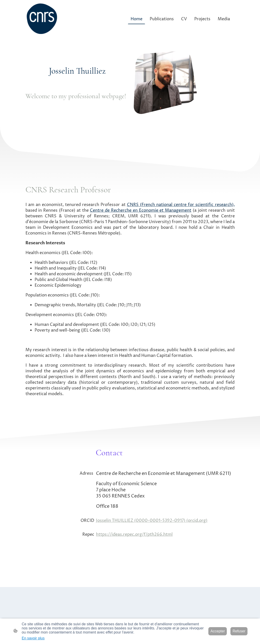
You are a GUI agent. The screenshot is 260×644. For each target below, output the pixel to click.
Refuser (239, 631)
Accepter (218, 631)
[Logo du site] (42, 19)
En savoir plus (33, 638)
